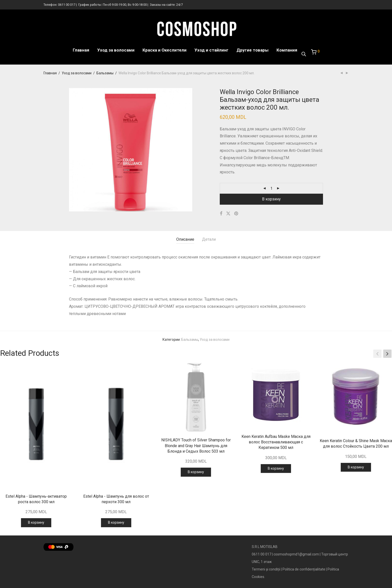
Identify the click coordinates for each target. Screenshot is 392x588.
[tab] (185, 240)
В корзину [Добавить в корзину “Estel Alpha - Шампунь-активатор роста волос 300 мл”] (36, 522)
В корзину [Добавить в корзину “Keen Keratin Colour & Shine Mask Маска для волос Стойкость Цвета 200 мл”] (356, 467)
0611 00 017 (67, 5)
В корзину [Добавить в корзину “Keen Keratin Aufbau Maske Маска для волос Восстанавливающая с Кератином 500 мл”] (276, 468)
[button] (387, 354)
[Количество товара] (271, 188)
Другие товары (252, 50)
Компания (287, 50)
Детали (209, 239)
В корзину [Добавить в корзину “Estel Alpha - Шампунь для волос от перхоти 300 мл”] (116, 522)
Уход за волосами (116, 50)
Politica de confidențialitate (304, 569)
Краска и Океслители (164, 50)
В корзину (271, 199)
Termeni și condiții (266, 569)
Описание (185, 239)
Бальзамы (105, 73)
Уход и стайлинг (211, 50)
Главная (81, 50)
